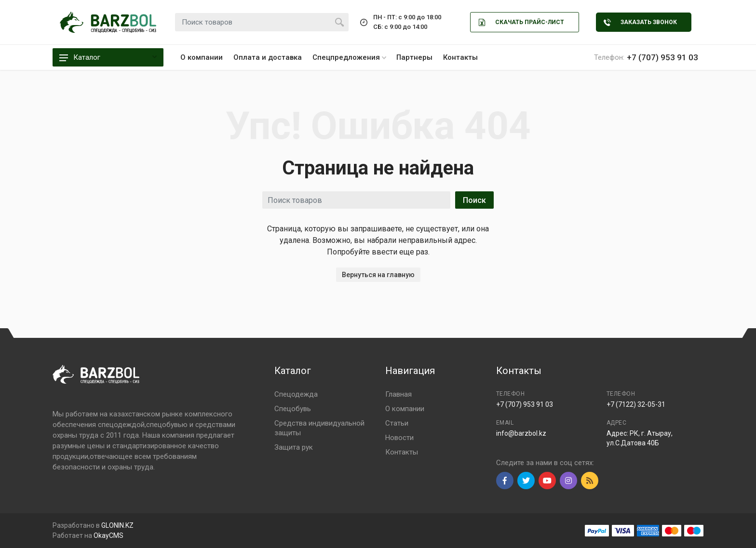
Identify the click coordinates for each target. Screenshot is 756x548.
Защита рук (294, 447)
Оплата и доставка (268, 57)
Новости (399, 438)
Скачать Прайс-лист (521, 22)
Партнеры (414, 57)
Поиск (474, 200)
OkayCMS (108, 535)
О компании (202, 57)
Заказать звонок (640, 22)
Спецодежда (296, 394)
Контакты (460, 57)
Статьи (397, 423)
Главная (398, 394)
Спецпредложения (349, 57)
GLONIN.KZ (117, 525)
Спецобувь (293, 409)
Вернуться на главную (378, 275)
